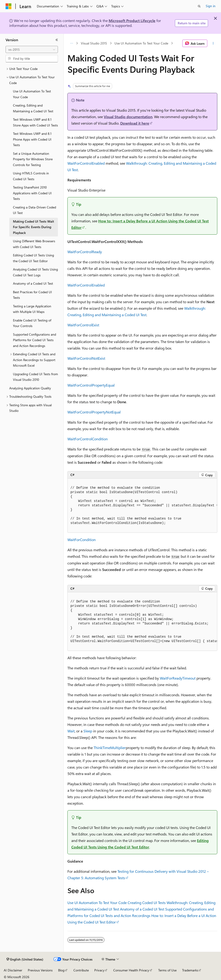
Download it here (135, 123)
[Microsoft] (9, 6)
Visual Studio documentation (128, 117)
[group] (142, 506)
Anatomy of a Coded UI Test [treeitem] (33, 283)
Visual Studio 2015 (94, 43)
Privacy (99, 970)
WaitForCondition (82, 540)
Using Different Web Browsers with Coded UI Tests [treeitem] (34, 244)
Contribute (81, 970)
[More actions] (213, 43)
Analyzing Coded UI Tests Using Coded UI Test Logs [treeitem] (35, 272)
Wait (71, 731)
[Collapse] (57, 40)
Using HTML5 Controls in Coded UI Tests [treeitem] (31, 176)
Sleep (88, 731)
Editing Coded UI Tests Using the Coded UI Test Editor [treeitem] (33, 258)
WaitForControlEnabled (86, 163)
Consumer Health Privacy (131, 970)
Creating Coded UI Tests (147, 903)
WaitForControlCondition (88, 439)
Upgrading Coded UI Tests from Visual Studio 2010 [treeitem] (35, 377)
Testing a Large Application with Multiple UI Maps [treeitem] (32, 309)
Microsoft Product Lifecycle (132, 20)
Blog (61, 970)
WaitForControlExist (83, 325)
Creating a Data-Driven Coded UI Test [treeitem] (35, 210)
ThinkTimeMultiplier (110, 748)
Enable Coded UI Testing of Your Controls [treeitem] (32, 323)
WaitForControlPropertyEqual (91, 385)
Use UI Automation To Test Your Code (141, 43)
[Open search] (199, 6)
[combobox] (32, 50)
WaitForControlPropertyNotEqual (94, 412)
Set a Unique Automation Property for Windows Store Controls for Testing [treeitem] (33, 159)
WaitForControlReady (85, 252)
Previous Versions (40, 970)
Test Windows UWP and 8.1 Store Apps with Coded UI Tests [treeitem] (35, 122)
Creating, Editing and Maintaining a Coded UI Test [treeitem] (33, 108)
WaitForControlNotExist (86, 358)
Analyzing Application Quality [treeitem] (30, 388)
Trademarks (190, 970)
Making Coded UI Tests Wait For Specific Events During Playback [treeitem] (33, 227)
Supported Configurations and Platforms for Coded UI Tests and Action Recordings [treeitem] (35, 340)
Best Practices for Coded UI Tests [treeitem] (32, 295)
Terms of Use (167, 970)
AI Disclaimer (13, 970)
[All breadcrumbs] (71, 43)
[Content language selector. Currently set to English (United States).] (25, 959)
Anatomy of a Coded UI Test (142, 909)
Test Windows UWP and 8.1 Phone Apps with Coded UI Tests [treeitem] (32, 139)
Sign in (211, 6)
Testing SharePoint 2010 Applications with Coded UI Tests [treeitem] (32, 193)
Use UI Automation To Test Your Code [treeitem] (32, 94)
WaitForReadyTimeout (178, 678)
